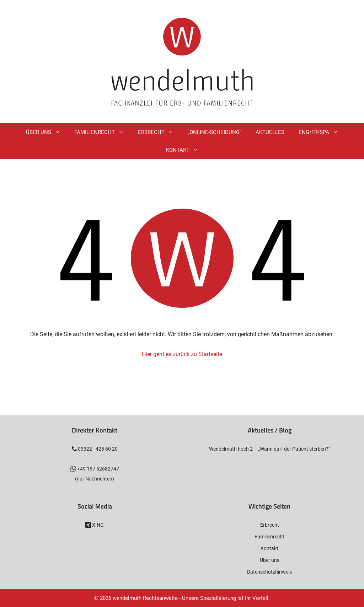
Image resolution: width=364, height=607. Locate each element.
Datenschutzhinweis (269, 572)
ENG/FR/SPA (322, 132)
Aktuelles (270, 132)
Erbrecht (159, 132)
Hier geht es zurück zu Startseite (182, 354)
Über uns (270, 560)
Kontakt (186, 150)
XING (97, 525)
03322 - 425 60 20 (97, 449)
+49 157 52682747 (98, 469)
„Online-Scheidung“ (215, 132)
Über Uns (47, 132)
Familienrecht (103, 132)
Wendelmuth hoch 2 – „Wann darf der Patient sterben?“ (270, 449)
